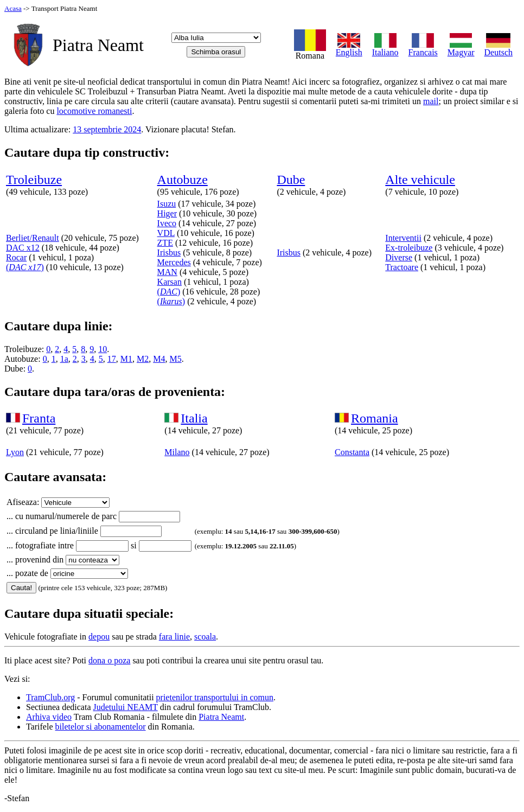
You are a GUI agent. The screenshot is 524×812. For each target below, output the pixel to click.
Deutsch (499, 49)
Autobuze (183, 180)
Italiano (385, 49)
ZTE (165, 243)
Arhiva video (49, 717)
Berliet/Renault (33, 238)
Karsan (170, 282)
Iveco (167, 223)
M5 (175, 359)
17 (112, 359)
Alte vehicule (420, 180)
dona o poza (109, 660)
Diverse (399, 257)
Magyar (461, 49)
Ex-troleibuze (409, 248)
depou (99, 637)
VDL (166, 233)
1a (64, 359)
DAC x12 (23, 248)
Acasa (13, 8)
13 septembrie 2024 (107, 129)
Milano (177, 452)
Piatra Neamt (221, 717)
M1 (126, 359)
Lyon (15, 452)
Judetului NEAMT (126, 707)
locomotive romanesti (94, 111)
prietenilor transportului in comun (215, 697)
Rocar (16, 257)
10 (103, 349)
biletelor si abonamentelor (101, 727)
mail (431, 101)
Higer (167, 213)
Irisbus (169, 252)
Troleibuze (34, 180)
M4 (159, 359)
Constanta (352, 452)
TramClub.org (50, 697)
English (349, 49)
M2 (143, 359)
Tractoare (402, 267)
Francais (423, 49)
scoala (205, 637)
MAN (167, 272)
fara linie (174, 637)
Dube (291, 180)
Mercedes (174, 262)
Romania (375, 418)
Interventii (403, 238)
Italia (194, 418)
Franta (39, 418)
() (25, 267)
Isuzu (167, 204)
